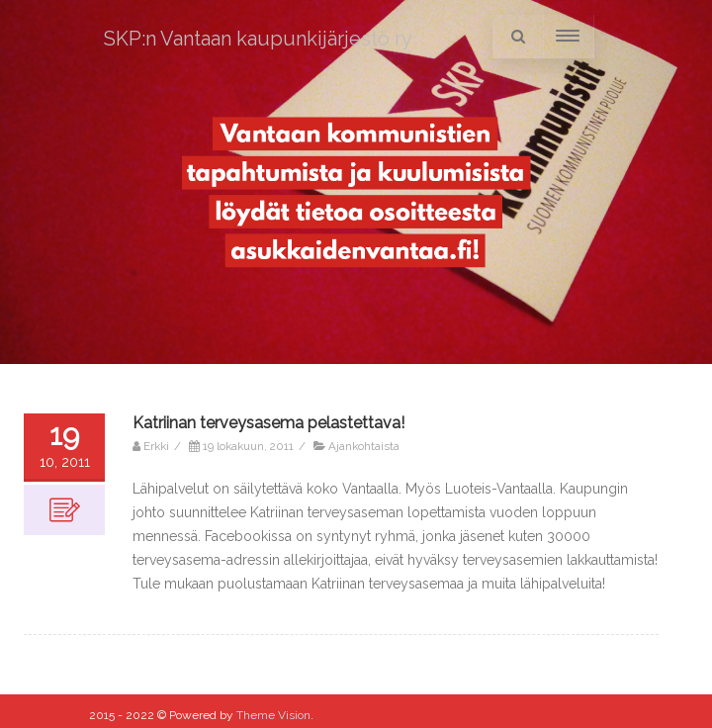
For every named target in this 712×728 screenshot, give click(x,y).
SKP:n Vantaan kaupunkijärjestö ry (258, 39)
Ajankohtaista (364, 446)
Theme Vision (273, 715)
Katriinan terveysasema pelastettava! (268, 423)
